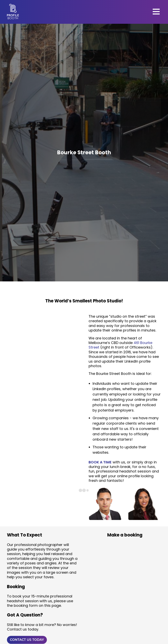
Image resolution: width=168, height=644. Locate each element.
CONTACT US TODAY (27, 640)
